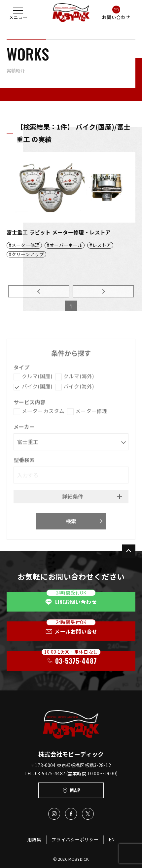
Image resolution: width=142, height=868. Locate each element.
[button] (18, 13)
